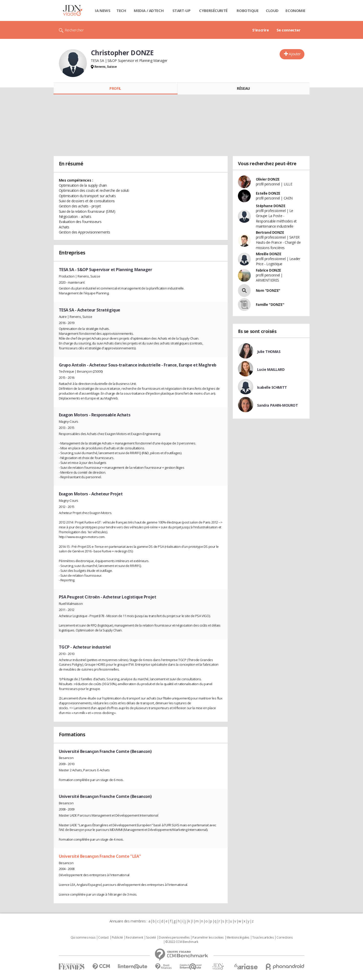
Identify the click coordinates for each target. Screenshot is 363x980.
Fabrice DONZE (269, 270)
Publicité (117, 938)
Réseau (243, 88)
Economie (295, 10)
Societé (151, 938)
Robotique (247, 10)
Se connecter (289, 30)
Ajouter (295, 54)
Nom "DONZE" (268, 290)
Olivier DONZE (268, 179)
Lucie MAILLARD (271, 369)
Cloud (272, 10)
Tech (121, 10)
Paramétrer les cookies (208, 938)
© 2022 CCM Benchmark (182, 942)
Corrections (284, 938)
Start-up (181, 10)
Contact (103, 938)
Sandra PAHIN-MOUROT (278, 405)
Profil (115, 88)
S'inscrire (261, 30)
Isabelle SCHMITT (272, 387)
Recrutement (134, 938)
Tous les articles (263, 938)
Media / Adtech (149, 10)
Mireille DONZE (269, 254)
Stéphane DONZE (271, 206)
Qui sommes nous (83, 938)
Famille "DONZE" (270, 304)
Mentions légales (238, 938)
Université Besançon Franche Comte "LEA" (100, 856)
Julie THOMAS (269, 352)
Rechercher (74, 30)
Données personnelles (174, 938)
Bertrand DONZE (270, 232)
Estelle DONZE (268, 193)
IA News (103, 10)
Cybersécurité (213, 10)
